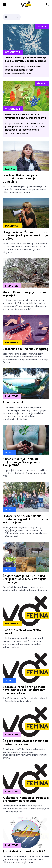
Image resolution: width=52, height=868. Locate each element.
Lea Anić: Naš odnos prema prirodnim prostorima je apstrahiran (21, 178)
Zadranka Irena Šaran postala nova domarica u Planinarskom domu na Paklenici (24, 690)
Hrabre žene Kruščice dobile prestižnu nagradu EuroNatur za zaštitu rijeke (25, 519)
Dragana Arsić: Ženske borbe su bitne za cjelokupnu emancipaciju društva (25, 235)
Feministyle (12, 286)
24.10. (42, 83)
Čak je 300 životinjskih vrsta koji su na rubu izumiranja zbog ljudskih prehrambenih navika (25, 589)
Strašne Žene (13, 52)
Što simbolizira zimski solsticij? (24, 851)
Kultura (10, 169)
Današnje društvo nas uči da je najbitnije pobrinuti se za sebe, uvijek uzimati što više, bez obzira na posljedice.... (26, 809)
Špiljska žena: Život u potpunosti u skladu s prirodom (25, 742)
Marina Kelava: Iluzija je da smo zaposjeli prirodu (24, 294)
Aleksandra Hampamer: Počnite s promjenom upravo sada (26, 799)
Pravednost (13, 226)
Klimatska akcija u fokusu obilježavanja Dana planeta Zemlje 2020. (22, 462)
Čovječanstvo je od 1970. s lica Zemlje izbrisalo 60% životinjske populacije (25, 579)
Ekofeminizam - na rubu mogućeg (26, 349)
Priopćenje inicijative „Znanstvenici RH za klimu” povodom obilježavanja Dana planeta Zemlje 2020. (25, 473)
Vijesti (9, 453)
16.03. (42, 26)
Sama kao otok (13, 402)
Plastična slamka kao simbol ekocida (22, 632)
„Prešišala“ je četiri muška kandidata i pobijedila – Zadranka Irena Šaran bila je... (25, 700)
